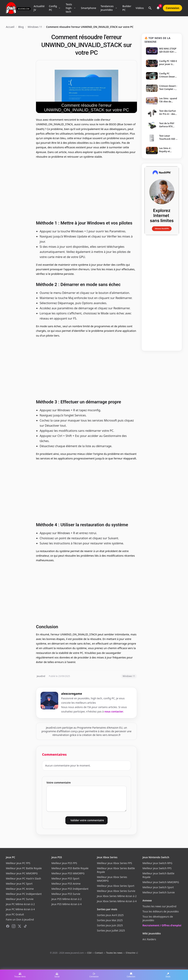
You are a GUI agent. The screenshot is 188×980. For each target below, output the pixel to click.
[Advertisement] (86, 189)
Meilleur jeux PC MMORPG (22, 873)
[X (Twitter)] (19, 926)
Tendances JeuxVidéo (107, 8)
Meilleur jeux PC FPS (18, 863)
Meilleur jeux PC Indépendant (24, 894)
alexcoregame (72, 694)
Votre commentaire (59, 783)
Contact (99, 953)
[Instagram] (14, 926)
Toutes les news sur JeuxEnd (159, 906)
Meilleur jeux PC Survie (20, 899)
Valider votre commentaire (87, 820)
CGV (89, 953)
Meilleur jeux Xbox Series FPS (114, 863)
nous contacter (114, 711)
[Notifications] (158, 8)
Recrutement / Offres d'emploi (162, 925)
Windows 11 (35, 27)
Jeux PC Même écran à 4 (20, 909)
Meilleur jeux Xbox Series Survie (116, 891)
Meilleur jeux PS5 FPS (64, 863)
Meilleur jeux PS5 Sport (65, 878)
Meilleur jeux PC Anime (20, 889)
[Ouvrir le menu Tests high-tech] (75, 8)
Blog (21, 27)
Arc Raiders (149, 939)
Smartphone (89, 8)
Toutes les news (114, 953)
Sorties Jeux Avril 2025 (110, 915)
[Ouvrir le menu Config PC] (59, 8)
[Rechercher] (150, 8)
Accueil (10, 27)
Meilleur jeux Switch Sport (158, 887)
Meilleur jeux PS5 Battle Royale (70, 868)
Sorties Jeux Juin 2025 (110, 925)
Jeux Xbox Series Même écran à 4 (117, 901)
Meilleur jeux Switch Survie (159, 892)
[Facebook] (8, 926)
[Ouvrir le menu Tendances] (116, 8)
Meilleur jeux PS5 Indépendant (70, 889)
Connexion (172, 8)
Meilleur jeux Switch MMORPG (161, 882)
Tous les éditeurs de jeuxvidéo (161, 911)
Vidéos (140, 8)
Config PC (53, 8)
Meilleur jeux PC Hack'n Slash (23, 878)
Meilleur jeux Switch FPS (157, 868)
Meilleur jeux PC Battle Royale (24, 868)
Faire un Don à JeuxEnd (20, 919)
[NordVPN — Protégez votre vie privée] (162, 201)
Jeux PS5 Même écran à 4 (66, 904)
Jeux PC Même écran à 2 (20, 904)
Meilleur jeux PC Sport (19, 884)
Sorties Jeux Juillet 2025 (111, 930)
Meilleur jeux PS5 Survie (66, 894)
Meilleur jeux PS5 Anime (66, 884)
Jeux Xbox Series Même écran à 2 (117, 896)
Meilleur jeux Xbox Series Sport (116, 886)
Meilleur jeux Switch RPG (157, 863)
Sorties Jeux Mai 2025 (110, 920)
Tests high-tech (69, 8)
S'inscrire (130, 953)
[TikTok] (25, 926)
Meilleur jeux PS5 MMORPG (68, 873)
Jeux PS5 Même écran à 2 (66, 899)
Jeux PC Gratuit (15, 914)
